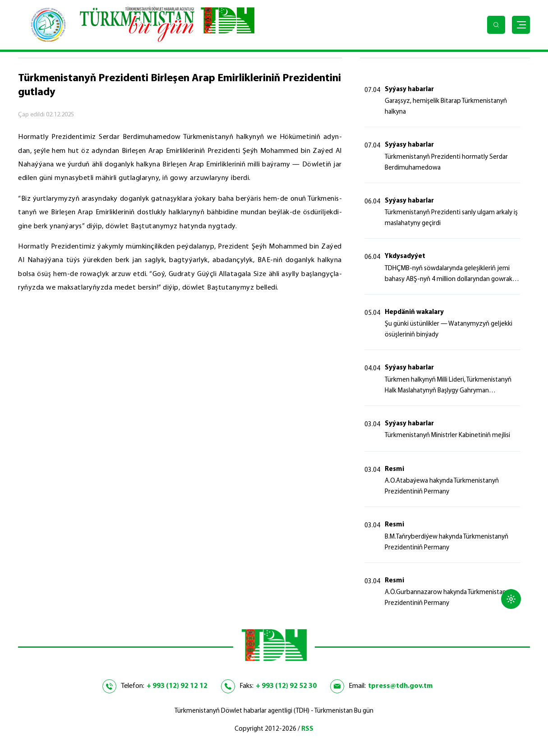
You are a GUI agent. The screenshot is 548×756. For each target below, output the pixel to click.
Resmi (394, 469)
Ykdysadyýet (405, 256)
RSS (307, 729)
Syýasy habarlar (409, 90)
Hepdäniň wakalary (414, 312)
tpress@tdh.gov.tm (400, 686)
